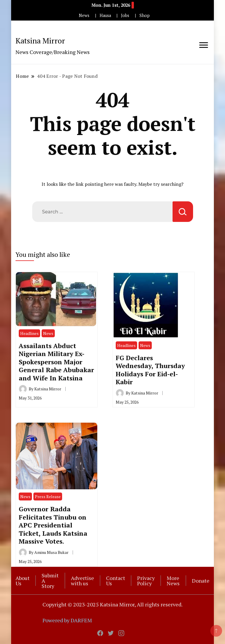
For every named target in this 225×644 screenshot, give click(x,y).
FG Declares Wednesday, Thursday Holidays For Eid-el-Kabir (150, 370)
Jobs (125, 15)
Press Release (48, 497)
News (84, 15)
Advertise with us (82, 581)
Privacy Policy (146, 581)
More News (173, 581)
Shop (145, 15)
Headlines (29, 333)
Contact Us (116, 581)
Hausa (105, 15)
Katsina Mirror (40, 41)
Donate (201, 581)
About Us (23, 581)
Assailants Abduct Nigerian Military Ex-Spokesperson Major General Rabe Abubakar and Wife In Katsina (56, 362)
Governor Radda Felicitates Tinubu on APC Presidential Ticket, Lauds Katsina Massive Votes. (53, 525)
